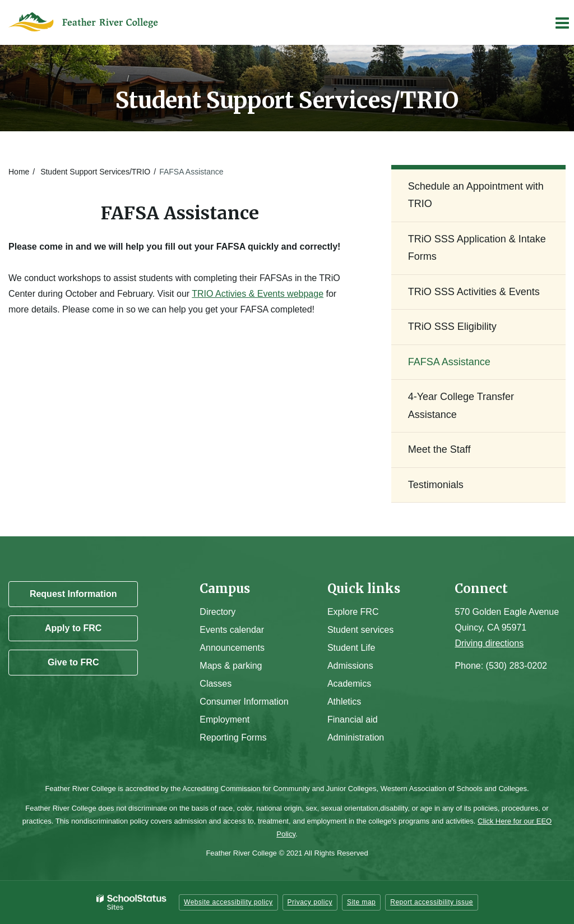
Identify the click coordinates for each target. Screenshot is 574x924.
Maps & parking (231, 666)
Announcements (232, 648)
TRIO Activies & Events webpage (258, 294)
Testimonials (436, 485)
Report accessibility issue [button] (432, 902)
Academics (349, 684)
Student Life (351, 648)
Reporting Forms (233, 737)
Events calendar (232, 630)
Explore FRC (353, 612)
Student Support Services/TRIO (95, 172)
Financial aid (353, 720)
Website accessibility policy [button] (228, 902)
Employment (224, 720)
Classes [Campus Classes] (216, 684)
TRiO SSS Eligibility (452, 327)
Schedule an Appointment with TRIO (476, 195)
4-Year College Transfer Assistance (461, 406)
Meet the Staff (439, 449)
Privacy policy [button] (310, 902)
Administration (356, 737)
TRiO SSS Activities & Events (474, 292)
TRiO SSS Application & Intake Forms (477, 248)
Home (19, 172)
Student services (360, 630)
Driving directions (489, 643)
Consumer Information (244, 702)
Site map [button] (361, 902)
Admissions (350, 666)
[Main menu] (562, 22)
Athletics (344, 702)
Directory (217, 612)
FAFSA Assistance (449, 362)
